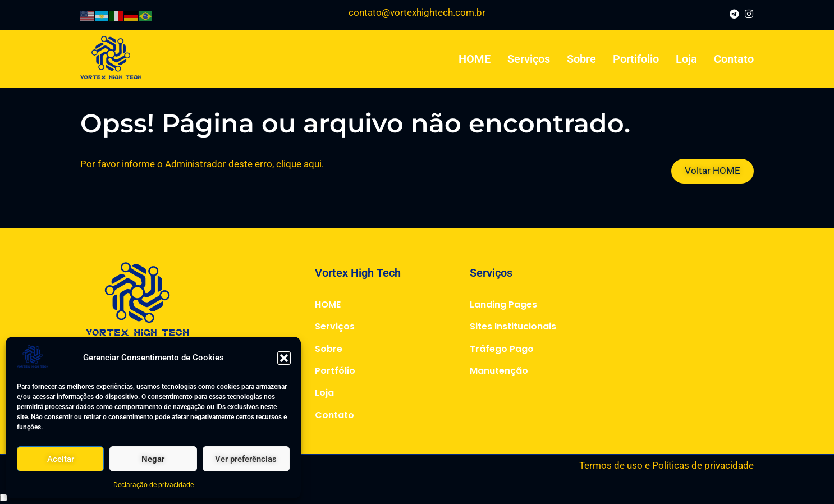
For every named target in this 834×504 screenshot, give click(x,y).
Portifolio (636, 59)
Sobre (581, 59)
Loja (686, 59)
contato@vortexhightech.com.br (417, 12)
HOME (475, 59)
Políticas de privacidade (703, 465)
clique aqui (299, 164)
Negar (153, 459)
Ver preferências (246, 459)
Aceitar (61, 459)
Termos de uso (611, 465)
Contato (734, 59)
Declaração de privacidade (153, 485)
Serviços (529, 59)
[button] (284, 358)
